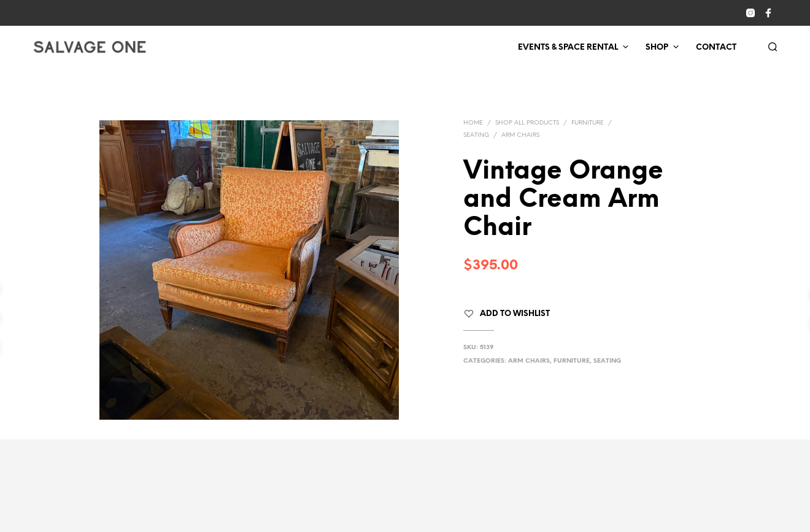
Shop (657, 48)
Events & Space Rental (568, 48)
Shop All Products (527, 123)
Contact (716, 48)
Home (473, 123)
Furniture (588, 123)
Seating (476, 135)
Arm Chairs (520, 135)
